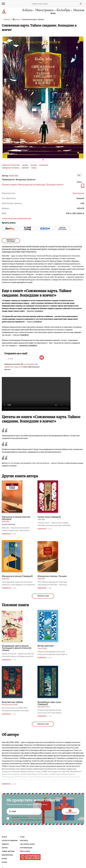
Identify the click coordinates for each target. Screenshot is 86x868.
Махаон (79, 10)
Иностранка (44, 10)
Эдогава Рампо (44, 707)
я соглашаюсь (29, 364)
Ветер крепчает (46, 646)
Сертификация (26, 848)
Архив (4, 862)
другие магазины (62, 228)
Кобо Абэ (14, 176)
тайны (34, 168)
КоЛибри (63, 10)
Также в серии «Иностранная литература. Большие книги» (33, 185)
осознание (44, 165)
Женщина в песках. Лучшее (52, 576)
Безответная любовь (12, 702)
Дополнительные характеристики (17, 219)
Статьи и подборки (10, 841)
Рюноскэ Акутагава (10, 705)
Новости (5, 844)
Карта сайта (25, 851)
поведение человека (11, 168)
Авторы (5, 848)
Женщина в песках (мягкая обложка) (16, 518)
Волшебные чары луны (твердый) (49, 703)
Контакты (24, 841)
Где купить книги (27, 844)
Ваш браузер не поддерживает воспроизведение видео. (36, 394)
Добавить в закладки (11, 241)
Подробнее (9, 534)
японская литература (11, 165)
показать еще (43, 596)
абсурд (25, 165)
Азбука (27, 10)
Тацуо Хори (42, 648)
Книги (53, 13)
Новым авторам (8, 851)
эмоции (34, 165)
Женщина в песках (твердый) (17, 576)
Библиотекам (7, 855)
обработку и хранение (14, 367)
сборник (25, 168)
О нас (22, 837)
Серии (4, 859)
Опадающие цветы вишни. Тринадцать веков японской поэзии (17, 648)
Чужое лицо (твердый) (49, 517)
